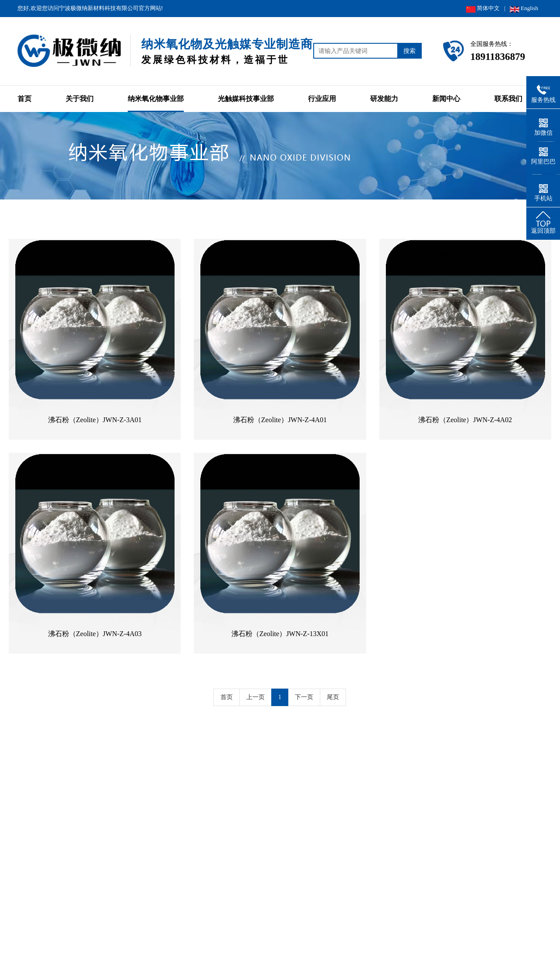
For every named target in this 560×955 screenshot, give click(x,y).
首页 (24, 99)
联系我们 (508, 99)
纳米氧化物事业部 (156, 99)
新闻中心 (446, 99)
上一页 (255, 697)
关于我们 (80, 99)
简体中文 (483, 9)
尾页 (333, 697)
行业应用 (322, 99)
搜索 (409, 51)
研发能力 (384, 99)
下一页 (304, 697)
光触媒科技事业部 (246, 99)
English (524, 9)
